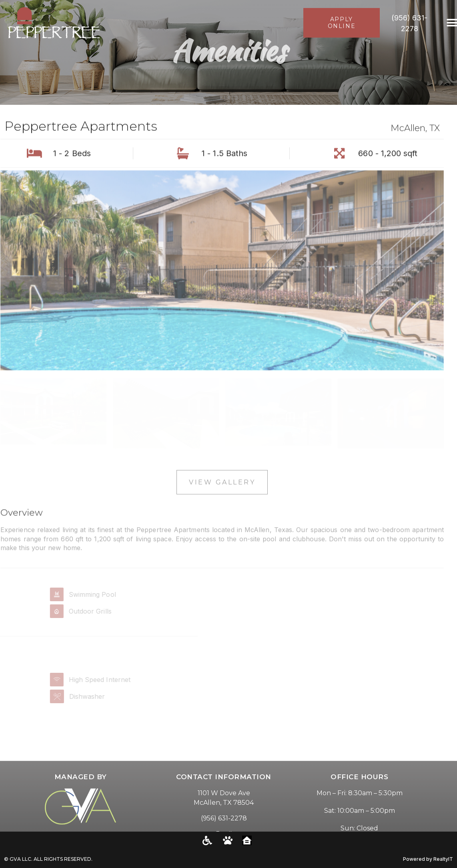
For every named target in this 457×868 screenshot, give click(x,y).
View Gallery (222, 490)
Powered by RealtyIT (428, 859)
